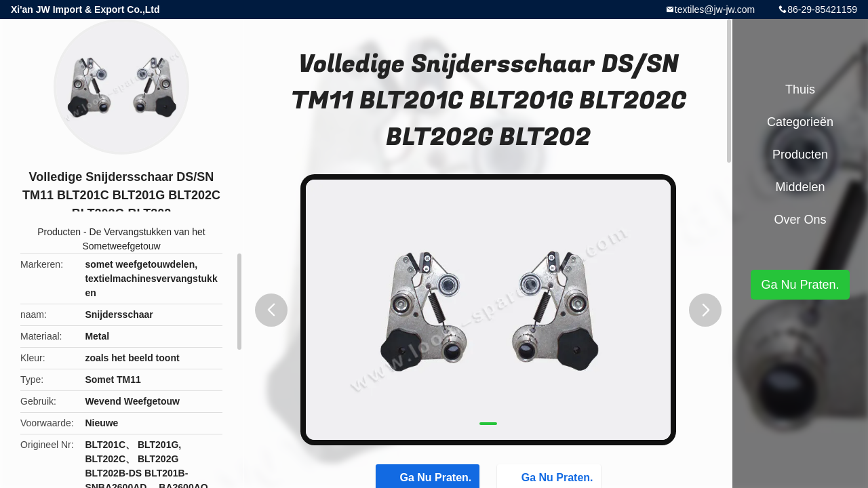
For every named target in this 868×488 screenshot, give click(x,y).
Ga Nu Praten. (800, 285)
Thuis (800, 89)
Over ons (800, 220)
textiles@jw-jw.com (715, 9)
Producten (59, 232)
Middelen (800, 187)
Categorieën (800, 122)
